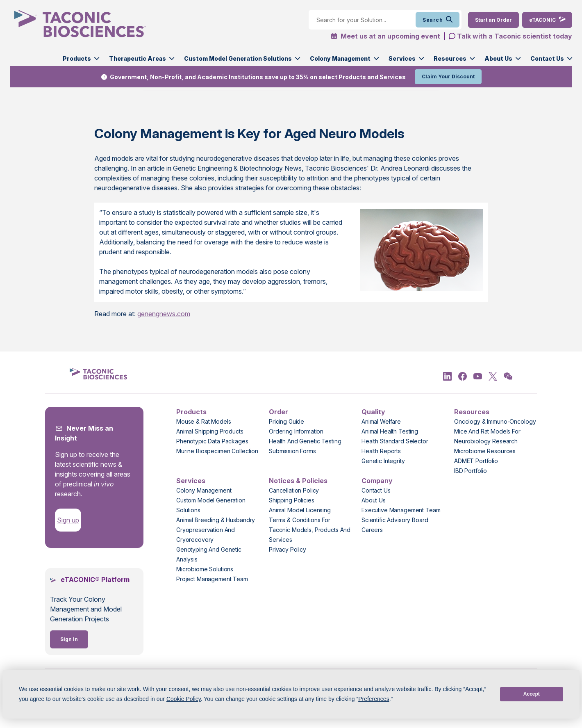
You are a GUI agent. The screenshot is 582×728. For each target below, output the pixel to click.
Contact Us (547, 58)
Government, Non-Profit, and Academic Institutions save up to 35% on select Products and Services (258, 77)
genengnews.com (164, 314)
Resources (450, 58)
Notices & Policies (298, 481)
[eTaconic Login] (547, 20)
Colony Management (340, 58)
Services (402, 58)
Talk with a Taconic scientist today (515, 36)
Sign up (68, 520)
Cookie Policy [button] (184, 699)
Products (77, 58)
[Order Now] (493, 20)
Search (438, 20)
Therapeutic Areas (138, 58)
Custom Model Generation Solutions (238, 58)
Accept (532, 694)
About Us (498, 58)
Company (377, 481)
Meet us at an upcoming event (385, 36)
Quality (373, 412)
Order (278, 412)
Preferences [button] (374, 699)
